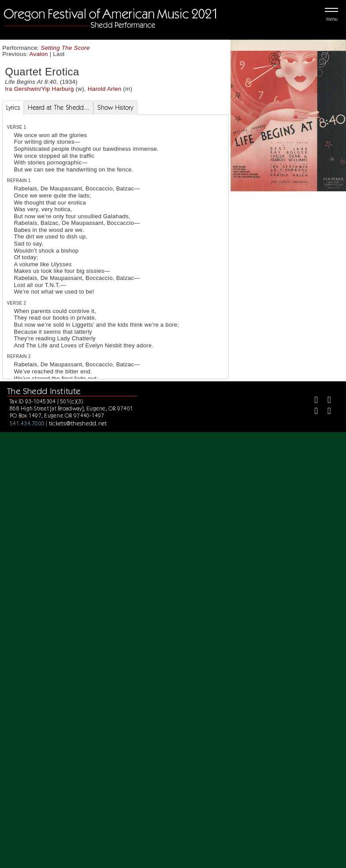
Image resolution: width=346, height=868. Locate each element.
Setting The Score (65, 48)
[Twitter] (326, 401)
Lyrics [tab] (13, 108)
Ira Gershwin (22, 89)
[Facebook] (312, 401)
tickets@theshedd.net (78, 423)
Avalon (39, 54)
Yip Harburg (58, 89)
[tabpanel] (115, 339)
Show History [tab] (115, 108)
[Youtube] (326, 412)
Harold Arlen (105, 89)
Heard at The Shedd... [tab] (59, 108)
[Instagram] (312, 412)
